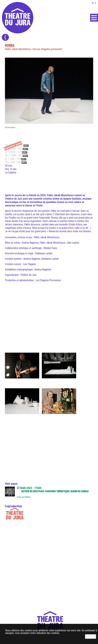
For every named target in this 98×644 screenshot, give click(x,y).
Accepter (91, 636)
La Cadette (11, 172)
